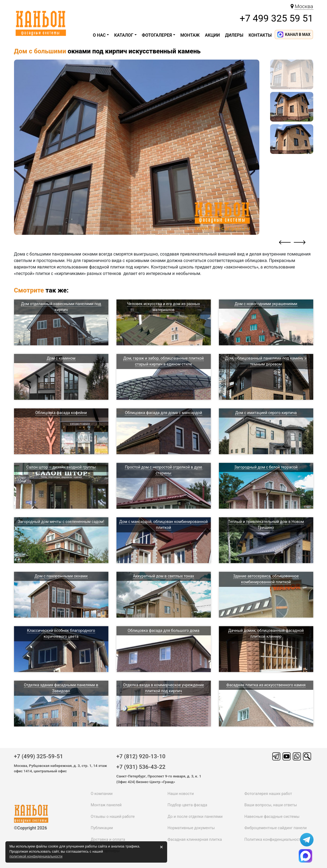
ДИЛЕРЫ (234, 35)
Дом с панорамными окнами (61, 576)
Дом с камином (61, 358)
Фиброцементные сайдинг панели (275, 828)
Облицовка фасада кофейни (61, 413)
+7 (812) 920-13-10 (141, 756)
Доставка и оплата (108, 840)
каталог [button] (124, 35)
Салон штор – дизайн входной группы (61, 467)
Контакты (260, 35)
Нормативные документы (191, 828)
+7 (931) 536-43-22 (141, 767)
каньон (32, 811)
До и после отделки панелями (195, 817)
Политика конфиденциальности (273, 840)
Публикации (102, 828)
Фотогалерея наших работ (268, 794)
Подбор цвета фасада (187, 805)
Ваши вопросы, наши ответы (271, 805)
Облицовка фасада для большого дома (164, 631)
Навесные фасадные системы (272, 817)
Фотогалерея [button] (157, 35)
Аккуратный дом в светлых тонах (164, 576)
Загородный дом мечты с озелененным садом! (61, 522)
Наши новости (180, 794)
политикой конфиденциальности (36, 856)
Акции (212, 35)
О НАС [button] (99, 35)
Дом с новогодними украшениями (266, 304)
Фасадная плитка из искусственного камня (266, 685)
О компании (102, 794)
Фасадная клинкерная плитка (195, 840)
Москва (304, 6)
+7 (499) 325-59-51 (39, 756)
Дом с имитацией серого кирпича (266, 413)
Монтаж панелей (106, 805)
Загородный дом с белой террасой (266, 467)
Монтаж (190, 35)
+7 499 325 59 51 (276, 18)
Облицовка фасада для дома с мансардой (163, 413)
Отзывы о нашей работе (113, 817)
